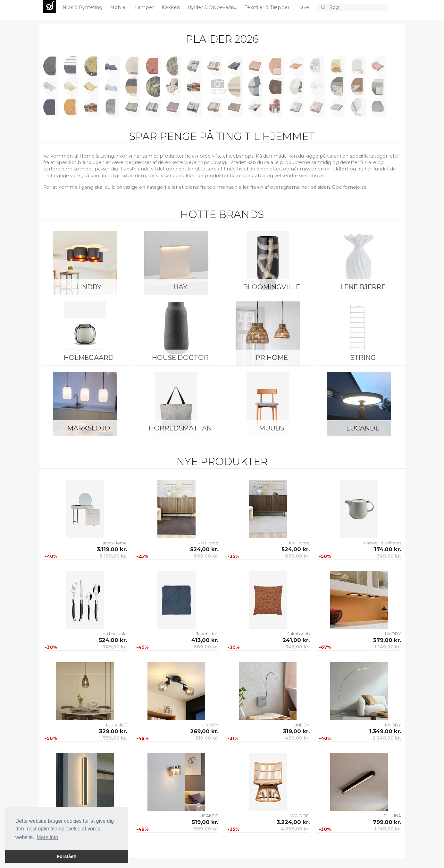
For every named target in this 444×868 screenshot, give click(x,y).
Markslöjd (89, 428)
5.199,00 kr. (113, 556)
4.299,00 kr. (295, 829)
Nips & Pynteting (83, 7)
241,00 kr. (296, 640)
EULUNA (392, 816)
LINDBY (89, 287)
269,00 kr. (204, 731)
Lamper (145, 7)
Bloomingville (272, 287)
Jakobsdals (207, 634)
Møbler (119, 7)
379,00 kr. (387, 640)
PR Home (272, 357)
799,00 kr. (387, 822)
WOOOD (300, 816)
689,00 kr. (206, 647)
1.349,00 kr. (385, 731)
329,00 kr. (113, 731)
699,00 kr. (206, 556)
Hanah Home (113, 543)
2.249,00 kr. (387, 738)
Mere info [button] (47, 837)
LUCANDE (363, 428)
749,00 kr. (115, 647)
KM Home (208, 543)
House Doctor (180, 357)
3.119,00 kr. (112, 549)
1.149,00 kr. (388, 647)
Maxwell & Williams (382, 543)
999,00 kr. (206, 829)
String (363, 357)
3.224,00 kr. (293, 822)
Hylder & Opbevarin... (213, 7)
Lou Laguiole (114, 634)
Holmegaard (89, 357)
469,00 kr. (297, 738)
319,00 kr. (296, 731)
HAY (180, 287)
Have (304, 7)
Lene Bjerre (363, 287)
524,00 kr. (204, 549)
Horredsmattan (180, 428)
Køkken (171, 7)
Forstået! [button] (67, 856)
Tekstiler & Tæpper (268, 7)
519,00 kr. (207, 738)
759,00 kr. (115, 738)
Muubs (272, 428)
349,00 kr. (389, 556)
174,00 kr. (388, 549)
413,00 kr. (205, 640)
